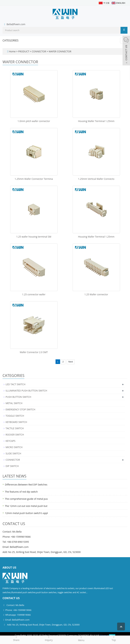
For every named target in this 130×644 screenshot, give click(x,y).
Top (114, 639)
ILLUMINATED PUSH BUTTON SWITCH (26, 391)
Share (16, 639)
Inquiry (49, 639)
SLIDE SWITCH (13, 453)
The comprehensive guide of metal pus (26, 499)
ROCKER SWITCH (15, 435)
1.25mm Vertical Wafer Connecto (96, 179)
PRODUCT (24, 51)
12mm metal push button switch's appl (26, 513)
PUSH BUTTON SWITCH (18, 397)
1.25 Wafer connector (96, 294)
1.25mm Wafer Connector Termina (34, 179)
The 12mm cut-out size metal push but (26, 506)
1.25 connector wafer (34, 294)
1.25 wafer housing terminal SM (34, 237)
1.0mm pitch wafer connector (34, 121)
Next (71, 362)
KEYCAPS (10, 441)
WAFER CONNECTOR (60, 51)
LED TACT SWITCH (15, 384)
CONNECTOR (39, 51)
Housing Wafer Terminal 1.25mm (96, 121)
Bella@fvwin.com (16, 24)
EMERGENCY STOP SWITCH (20, 409)
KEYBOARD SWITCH (16, 422)
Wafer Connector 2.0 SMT (34, 352)
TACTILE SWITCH (15, 428)
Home (12, 51)
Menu (81, 639)
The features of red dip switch (21, 492)
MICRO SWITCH (14, 447)
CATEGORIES (10, 40)
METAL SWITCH (14, 403)
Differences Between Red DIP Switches (26, 485)
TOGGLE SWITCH (15, 416)
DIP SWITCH (12, 466)
